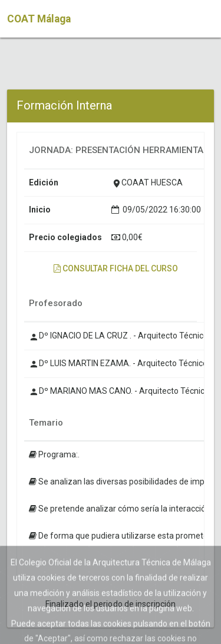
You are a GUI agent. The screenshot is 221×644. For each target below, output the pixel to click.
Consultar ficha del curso (116, 268)
